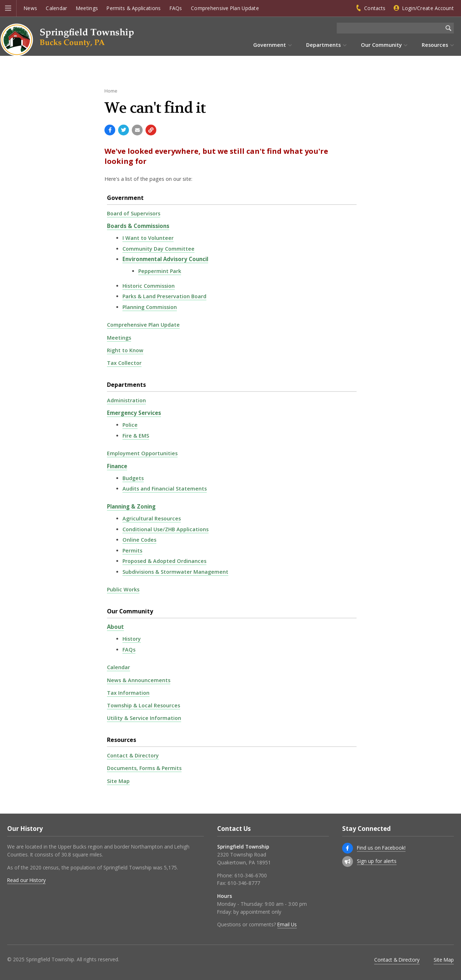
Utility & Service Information (144, 718)
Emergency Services (134, 413)
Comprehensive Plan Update (225, 8)
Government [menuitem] (270, 45)
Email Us (287, 924)
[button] (8, 8)
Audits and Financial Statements (165, 489)
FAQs (176, 8)
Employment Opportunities (142, 453)
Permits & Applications (134, 8)
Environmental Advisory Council (165, 259)
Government (125, 198)
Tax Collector (124, 363)
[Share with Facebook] (110, 130)
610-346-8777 (244, 883)
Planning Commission (150, 307)
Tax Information (128, 693)
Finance (117, 466)
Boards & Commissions (138, 226)
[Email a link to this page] (137, 130)
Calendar (56, 8)
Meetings (87, 8)
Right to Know (125, 350)
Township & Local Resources (144, 705)
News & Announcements (139, 680)
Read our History (26, 880)
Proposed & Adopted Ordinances (164, 561)
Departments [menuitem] (323, 45)
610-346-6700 (251, 875)
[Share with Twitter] (124, 130)
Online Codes (139, 540)
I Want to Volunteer (148, 238)
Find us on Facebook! (381, 848)
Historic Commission (149, 286)
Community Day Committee (158, 249)
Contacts (375, 8)
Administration (126, 400)
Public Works (123, 589)
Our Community (130, 611)
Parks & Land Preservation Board (164, 296)
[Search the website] (390, 28)
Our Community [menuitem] (381, 45)
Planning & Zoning (131, 506)
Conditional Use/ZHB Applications (165, 529)
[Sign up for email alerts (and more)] (348, 862)
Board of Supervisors (134, 213)
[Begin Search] (448, 28)
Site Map (118, 781)
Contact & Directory (133, 755)
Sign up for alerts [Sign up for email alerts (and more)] (377, 861)
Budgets (133, 478)
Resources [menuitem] (435, 45)
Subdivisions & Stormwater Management (175, 572)
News (30, 8)
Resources (122, 740)
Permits (132, 551)
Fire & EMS (136, 436)
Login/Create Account (428, 8)
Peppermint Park (160, 271)
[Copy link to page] (151, 130)
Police (130, 425)
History (132, 639)
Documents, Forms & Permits (144, 768)
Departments (126, 385)
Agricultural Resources (152, 518)
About (115, 627)
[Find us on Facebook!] (348, 848)
